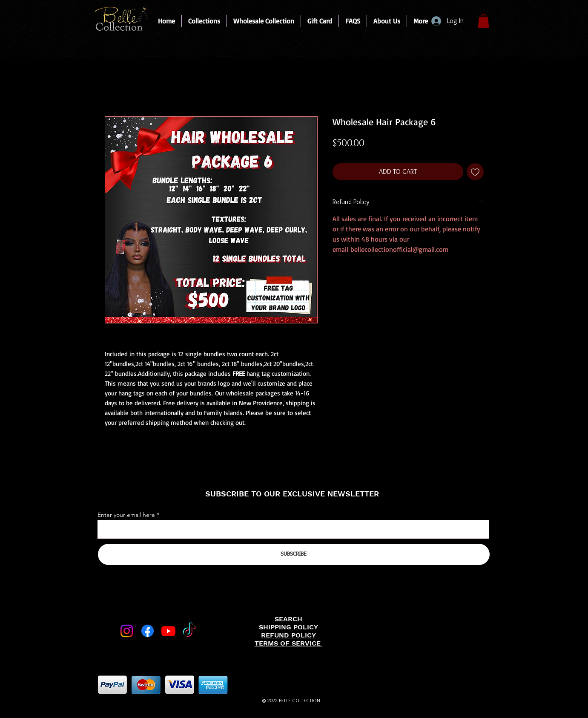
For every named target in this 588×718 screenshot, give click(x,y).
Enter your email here (126, 515)
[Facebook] (148, 631)
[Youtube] (168, 631)
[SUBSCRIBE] (294, 554)
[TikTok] (189, 631)
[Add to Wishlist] (475, 172)
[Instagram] (127, 631)
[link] (483, 21)
